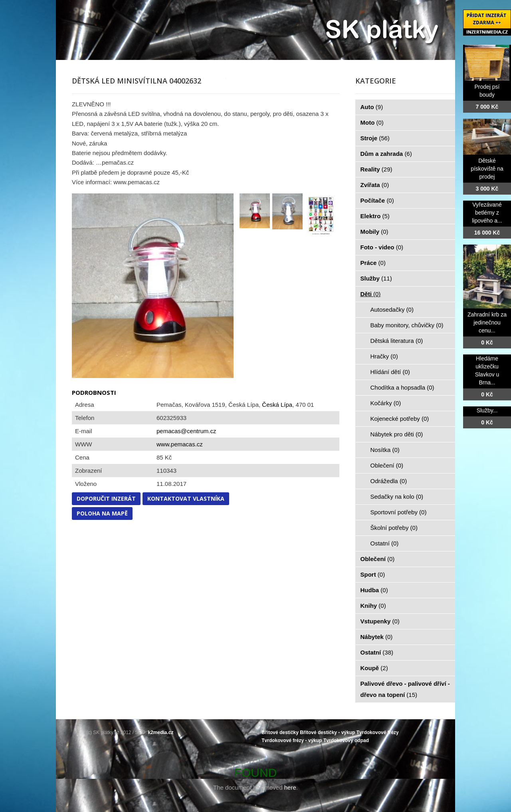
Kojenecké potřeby (400, 419)
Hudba (374, 590)
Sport (373, 574)
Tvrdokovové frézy (378, 732)
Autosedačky (392, 309)
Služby (376, 278)
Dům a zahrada (386, 154)
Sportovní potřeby (399, 512)
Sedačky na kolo (397, 497)
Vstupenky (380, 621)
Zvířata (375, 185)
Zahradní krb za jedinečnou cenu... (487, 322)
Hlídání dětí (390, 372)
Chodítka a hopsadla (402, 387)
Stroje (375, 138)
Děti (371, 294)
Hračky (384, 356)
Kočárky (386, 403)
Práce (373, 263)
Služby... (487, 410)
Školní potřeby (394, 528)
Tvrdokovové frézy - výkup (292, 740)
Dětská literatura (397, 341)
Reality (376, 169)
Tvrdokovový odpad (346, 740)
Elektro (375, 216)
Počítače (377, 200)
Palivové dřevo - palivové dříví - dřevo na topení (405, 689)
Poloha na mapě (102, 513)
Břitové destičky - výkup (327, 732)
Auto (372, 107)
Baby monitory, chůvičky (407, 325)
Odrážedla (389, 481)
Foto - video (382, 247)
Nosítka (385, 450)
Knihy (373, 606)
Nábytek (377, 637)
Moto (372, 122)
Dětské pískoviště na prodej (487, 169)
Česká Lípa (277, 405)
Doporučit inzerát (106, 499)
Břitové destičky (280, 732)
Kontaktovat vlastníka (186, 499)
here (290, 787)
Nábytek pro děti (397, 434)
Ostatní (385, 543)
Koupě (374, 668)
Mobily (374, 232)
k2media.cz (161, 732)
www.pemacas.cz (180, 444)
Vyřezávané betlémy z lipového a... (487, 213)
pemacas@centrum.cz (186, 431)
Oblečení (387, 465)
